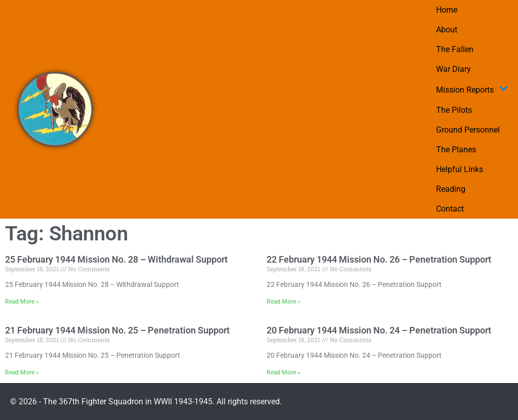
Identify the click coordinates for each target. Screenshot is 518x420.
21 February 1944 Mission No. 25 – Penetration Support (117, 330)
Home (447, 10)
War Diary (454, 69)
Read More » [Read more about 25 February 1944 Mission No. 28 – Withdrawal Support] (22, 302)
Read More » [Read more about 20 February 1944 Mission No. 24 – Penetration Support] (284, 372)
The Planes (456, 150)
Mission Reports (472, 90)
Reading (451, 189)
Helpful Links (460, 169)
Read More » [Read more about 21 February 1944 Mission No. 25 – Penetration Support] (22, 372)
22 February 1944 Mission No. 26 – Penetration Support (379, 259)
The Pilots (454, 110)
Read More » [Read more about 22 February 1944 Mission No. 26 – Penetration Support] (284, 302)
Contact (450, 209)
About (447, 30)
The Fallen (455, 49)
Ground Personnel (468, 130)
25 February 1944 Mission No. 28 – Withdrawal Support (116, 259)
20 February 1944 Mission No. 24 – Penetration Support (379, 330)
